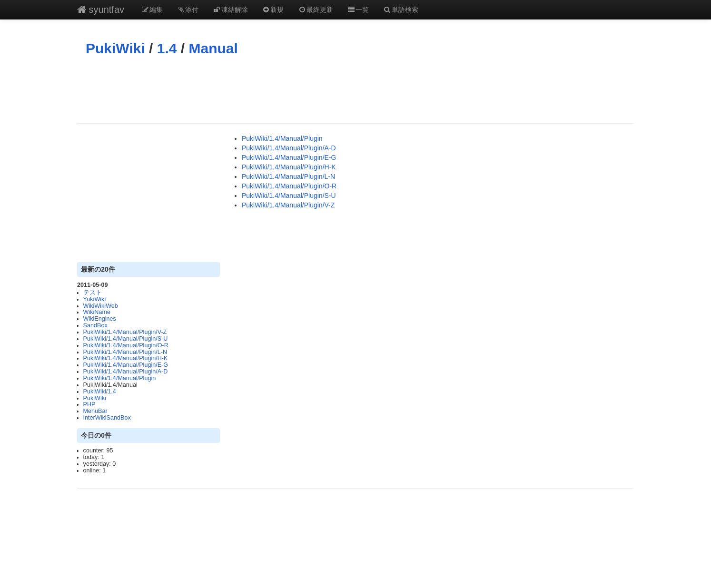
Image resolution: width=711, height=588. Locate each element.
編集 (152, 10)
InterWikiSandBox (107, 418)
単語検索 (401, 10)
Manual (213, 48)
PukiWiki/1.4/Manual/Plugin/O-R (126, 345)
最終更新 (316, 10)
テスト (93, 293)
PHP (89, 404)
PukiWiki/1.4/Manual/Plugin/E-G (126, 365)
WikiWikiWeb (101, 306)
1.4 (167, 48)
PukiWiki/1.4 (100, 392)
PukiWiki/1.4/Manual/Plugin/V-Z (125, 332)
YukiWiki (95, 299)
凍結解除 (230, 10)
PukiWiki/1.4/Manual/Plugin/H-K (126, 358)
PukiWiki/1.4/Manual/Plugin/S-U (126, 339)
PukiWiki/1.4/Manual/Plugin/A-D (126, 372)
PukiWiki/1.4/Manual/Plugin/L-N (125, 352)
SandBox (95, 325)
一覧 (358, 10)
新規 (273, 10)
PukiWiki (115, 48)
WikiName (97, 312)
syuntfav (101, 10)
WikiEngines (100, 319)
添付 (188, 10)
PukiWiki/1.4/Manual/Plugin (120, 378)
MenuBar (95, 411)
